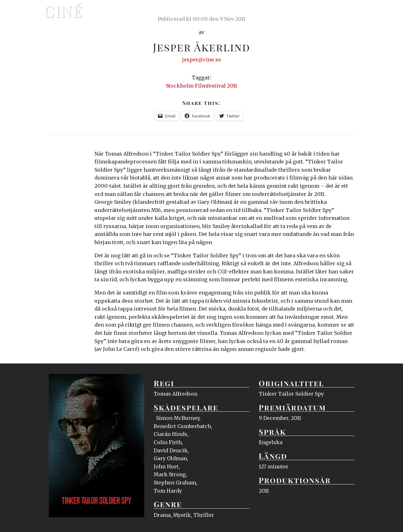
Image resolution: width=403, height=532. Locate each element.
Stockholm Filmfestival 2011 (201, 86)
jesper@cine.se (202, 60)
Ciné (64, 11)
